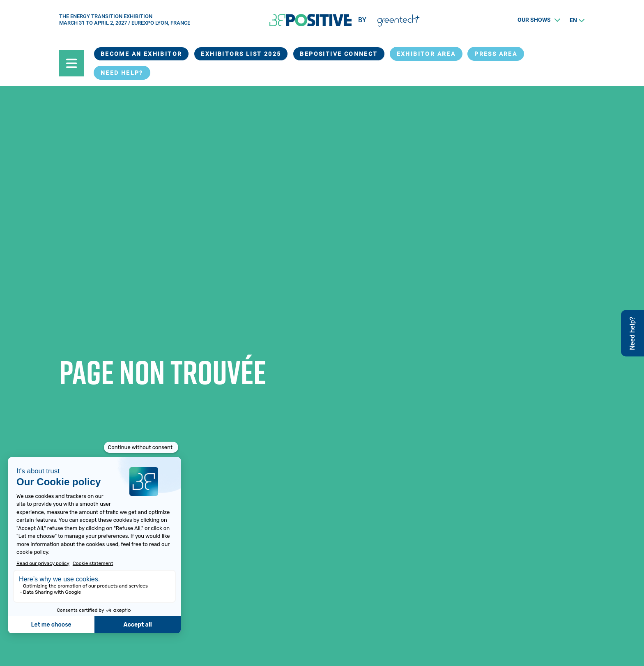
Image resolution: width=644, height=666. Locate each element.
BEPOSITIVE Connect (339, 54)
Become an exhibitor (141, 54)
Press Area (496, 54)
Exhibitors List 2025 (241, 54)
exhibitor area (426, 54)
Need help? (122, 73)
